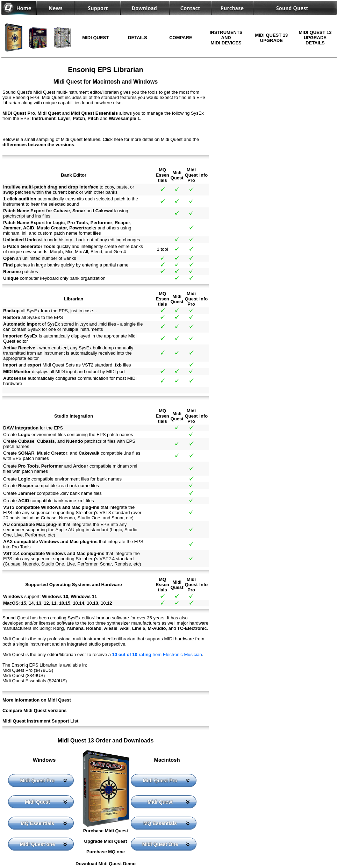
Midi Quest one (37, 844)
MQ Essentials (37, 823)
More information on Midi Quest (37, 700)
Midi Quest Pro (38, 781)
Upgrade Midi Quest (106, 841)
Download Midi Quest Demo (106, 864)
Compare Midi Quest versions (35, 710)
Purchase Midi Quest (106, 831)
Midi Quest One (160, 844)
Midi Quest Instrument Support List (40, 721)
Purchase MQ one (106, 852)
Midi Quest (37, 802)
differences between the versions (38, 145)
